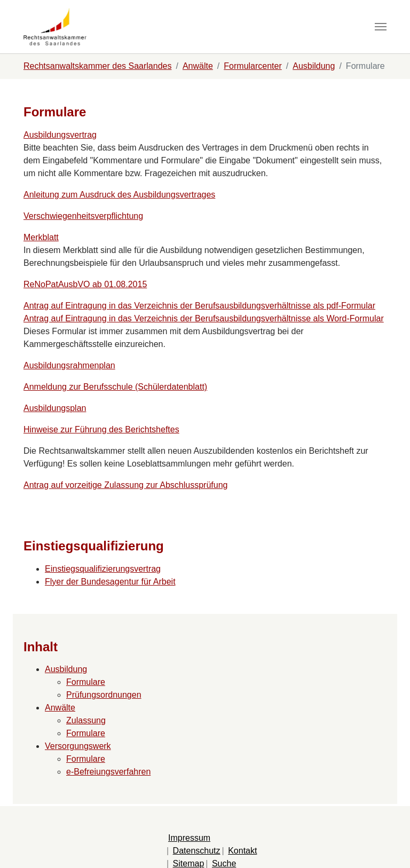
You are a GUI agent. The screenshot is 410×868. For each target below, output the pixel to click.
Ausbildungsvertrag (60, 135)
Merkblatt (41, 237)
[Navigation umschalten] (381, 27)
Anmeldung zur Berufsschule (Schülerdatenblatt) (115, 387)
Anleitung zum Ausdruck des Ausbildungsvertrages (119, 195)
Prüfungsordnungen (104, 695)
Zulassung (86, 720)
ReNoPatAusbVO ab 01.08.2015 (85, 284)
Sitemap (189, 863)
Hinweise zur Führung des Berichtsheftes (101, 429)
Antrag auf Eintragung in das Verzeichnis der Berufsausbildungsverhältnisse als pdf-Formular (199, 306)
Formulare (86, 682)
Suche (224, 863)
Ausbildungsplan (55, 408)
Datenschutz (197, 851)
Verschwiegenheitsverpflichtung (83, 216)
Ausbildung (66, 669)
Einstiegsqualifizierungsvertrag (103, 569)
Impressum (189, 838)
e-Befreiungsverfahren (108, 772)
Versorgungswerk (78, 746)
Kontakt (242, 851)
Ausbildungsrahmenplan (69, 365)
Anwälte (60, 708)
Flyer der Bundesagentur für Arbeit (110, 582)
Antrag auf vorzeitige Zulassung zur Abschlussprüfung (125, 485)
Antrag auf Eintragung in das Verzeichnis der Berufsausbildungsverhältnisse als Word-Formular (204, 318)
